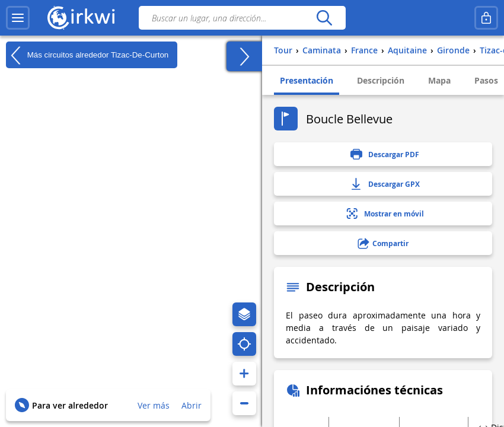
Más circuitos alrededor (87, 55)
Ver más (154, 405)
